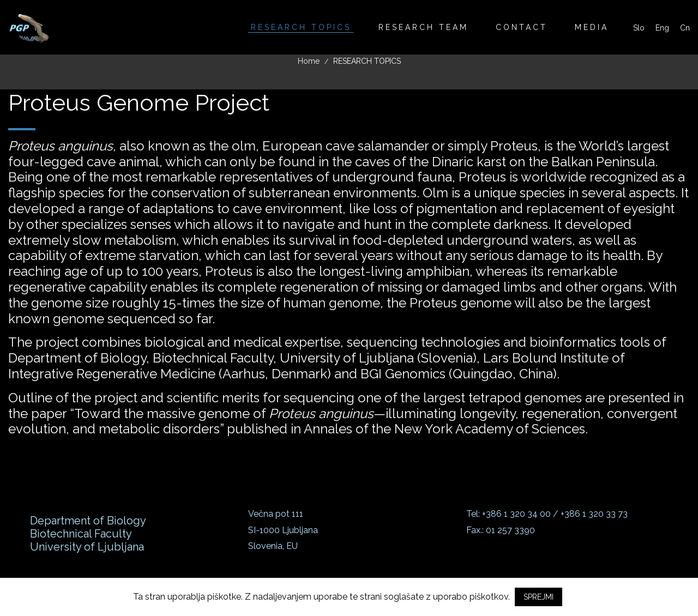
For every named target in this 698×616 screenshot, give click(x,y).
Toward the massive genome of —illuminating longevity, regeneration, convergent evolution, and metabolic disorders (343, 421)
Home (309, 61)
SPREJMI (538, 597)
